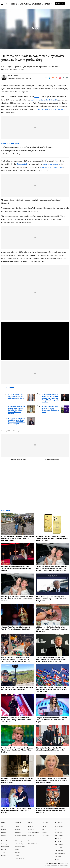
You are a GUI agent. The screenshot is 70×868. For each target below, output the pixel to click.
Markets (3, 832)
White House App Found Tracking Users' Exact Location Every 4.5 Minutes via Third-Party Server (51, 599)
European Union (23, 164)
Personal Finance (6, 841)
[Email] (63, 78)
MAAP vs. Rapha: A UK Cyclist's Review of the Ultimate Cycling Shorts (16, 396)
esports (17, 850)
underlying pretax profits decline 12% (44, 100)
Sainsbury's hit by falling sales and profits (17, 154)
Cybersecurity (18, 841)
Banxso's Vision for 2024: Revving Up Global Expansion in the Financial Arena (50, 409)
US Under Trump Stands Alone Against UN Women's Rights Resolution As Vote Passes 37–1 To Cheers (52, 690)
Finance (17, 838)
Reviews (4, 855)
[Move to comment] (67, 78)
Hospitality (18, 829)
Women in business (20, 847)
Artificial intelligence (20, 844)
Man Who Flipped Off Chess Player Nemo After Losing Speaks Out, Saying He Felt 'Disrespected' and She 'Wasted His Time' (16, 659)
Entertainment (5, 847)
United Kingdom (46, 835)
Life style (4, 850)
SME (3, 838)
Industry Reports (19, 858)
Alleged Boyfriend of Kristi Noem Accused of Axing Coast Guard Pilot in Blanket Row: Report (52, 720)
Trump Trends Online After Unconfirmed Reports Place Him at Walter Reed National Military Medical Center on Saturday (51, 659)
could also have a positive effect (51, 167)
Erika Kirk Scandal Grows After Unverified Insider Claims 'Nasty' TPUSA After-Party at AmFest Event (16, 720)
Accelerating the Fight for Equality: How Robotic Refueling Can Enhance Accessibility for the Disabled (17, 410)
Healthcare (18, 832)
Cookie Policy (32, 838)
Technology (4, 844)
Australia (44, 826)
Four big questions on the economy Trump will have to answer (24, 151)
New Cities (18, 852)
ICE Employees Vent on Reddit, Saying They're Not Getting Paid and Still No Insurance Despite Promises (17, 538)
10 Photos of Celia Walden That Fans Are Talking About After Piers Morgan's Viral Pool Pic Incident (52, 629)
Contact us (31, 829)
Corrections (31, 841)
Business (4, 835)
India (43, 829)
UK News (4, 829)
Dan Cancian (14, 75)
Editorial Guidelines (52, 459)
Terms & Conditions (33, 832)
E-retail (17, 826)
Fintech (17, 855)
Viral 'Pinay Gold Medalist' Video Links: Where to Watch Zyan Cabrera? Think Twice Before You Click (17, 599)
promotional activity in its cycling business (50, 109)
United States (45, 838)
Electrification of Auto (20, 835)
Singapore (44, 832)
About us (31, 826)
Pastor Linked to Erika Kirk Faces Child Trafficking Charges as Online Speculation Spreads (16, 569)
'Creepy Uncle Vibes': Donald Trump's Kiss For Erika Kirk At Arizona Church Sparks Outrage (16, 810)
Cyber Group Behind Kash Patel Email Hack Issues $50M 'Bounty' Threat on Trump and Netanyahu (52, 810)
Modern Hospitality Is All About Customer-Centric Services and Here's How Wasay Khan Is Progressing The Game (51, 398)
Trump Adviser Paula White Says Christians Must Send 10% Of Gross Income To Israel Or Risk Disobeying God (52, 780)
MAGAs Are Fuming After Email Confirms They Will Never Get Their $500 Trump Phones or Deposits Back (52, 538)
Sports (3, 852)
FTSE (37, 97)
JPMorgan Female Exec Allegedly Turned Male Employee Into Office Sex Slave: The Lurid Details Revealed (17, 780)
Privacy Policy (32, 835)
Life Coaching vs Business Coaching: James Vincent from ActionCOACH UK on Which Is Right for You (17, 421)
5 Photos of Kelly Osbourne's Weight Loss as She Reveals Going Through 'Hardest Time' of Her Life (17, 750)
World (3, 826)
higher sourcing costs (50, 164)
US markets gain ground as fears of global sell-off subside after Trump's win (29, 147)
